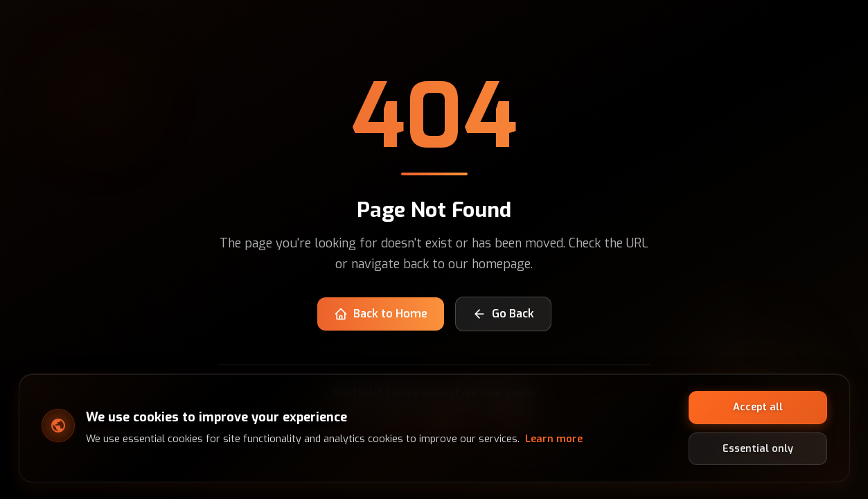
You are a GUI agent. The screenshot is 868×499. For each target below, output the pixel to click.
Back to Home (381, 314)
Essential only (758, 448)
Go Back (503, 314)
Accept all (758, 407)
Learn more (554, 439)
